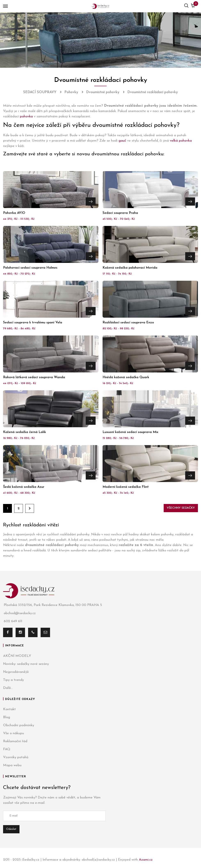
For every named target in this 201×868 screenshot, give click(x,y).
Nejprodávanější (16, 672)
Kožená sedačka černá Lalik (25, 432)
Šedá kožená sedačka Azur (24, 487)
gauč (122, 141)
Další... (8, 688)
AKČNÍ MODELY (17, 656)
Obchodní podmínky (19, 725)
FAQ (7, 749)
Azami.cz (146, 860)
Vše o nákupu (14, 733)
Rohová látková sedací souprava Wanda (34, 377)
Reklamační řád (15, 741)
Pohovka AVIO (14, 213)
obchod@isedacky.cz (19, 613)
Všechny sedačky (181, 508)
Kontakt (9, 709)
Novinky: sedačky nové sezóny (26, 664)
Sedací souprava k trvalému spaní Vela (33, 323)
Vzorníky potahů (16, 757)
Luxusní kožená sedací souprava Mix (130, 432)
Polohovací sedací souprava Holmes (30, 268)
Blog (7, 717)
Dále (30, 508)
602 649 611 (13, 621)
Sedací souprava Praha (120, 213)
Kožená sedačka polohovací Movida (130, 268)
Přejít (91, 201)
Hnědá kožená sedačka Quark (126, 377)
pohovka (26, 116)
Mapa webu (12, 765)
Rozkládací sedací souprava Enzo (128, 323)
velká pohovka (181, 141)
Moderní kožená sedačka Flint (126, 487)
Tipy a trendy (13, 680)
